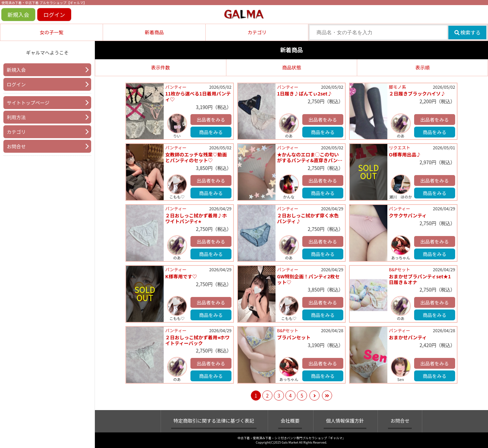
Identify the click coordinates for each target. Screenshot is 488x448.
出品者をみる (211, 120)
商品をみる (211, 132)
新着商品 (154, 32)
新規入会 (18, 15)
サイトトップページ (28, 103)
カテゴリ (257, 32)
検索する (467, 32)
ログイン (54, 15)
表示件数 (161, 67)
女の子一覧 (52, 32)
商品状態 (291, 67)
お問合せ (16, 146)
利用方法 (16, 117)
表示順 (423, 67)
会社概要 (290, 421)
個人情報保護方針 (345, 421)
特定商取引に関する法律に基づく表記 (214, 421)
